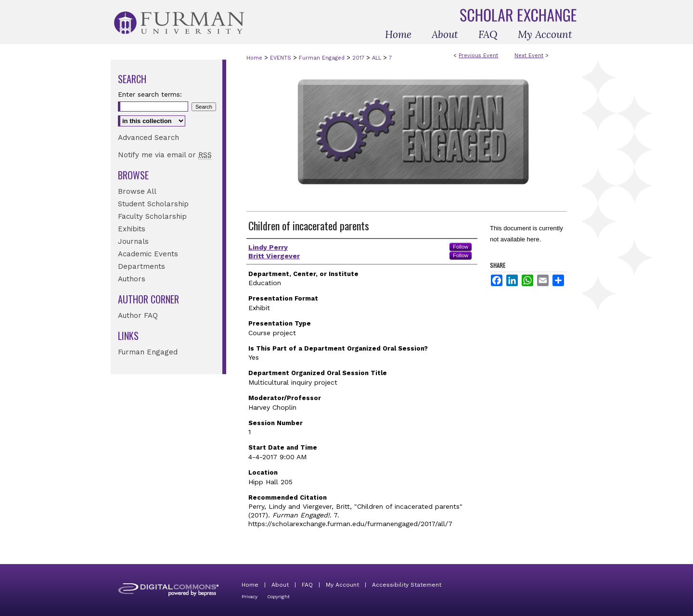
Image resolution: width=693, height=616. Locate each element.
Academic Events (148, 254)
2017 (359, 58)
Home (254, 58)
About (280, 585)
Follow (461, 247)
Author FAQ (138, 315)
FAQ (307, 585)
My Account (342, 585)
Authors (132, 279)
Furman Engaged (323, 58)
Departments (141, 266)
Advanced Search (148, 138)
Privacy (250, 597)
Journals (133, 241)
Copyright (278, 597)
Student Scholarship (153, 204)
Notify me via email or (165, 155)
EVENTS (282, 58)
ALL (378, 58)
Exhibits (132, 229)
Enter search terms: (150, 94)
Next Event (529, 56)
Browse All (137, 191)
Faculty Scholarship (152, 216)
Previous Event (478, 56)
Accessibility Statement (407, 585)
